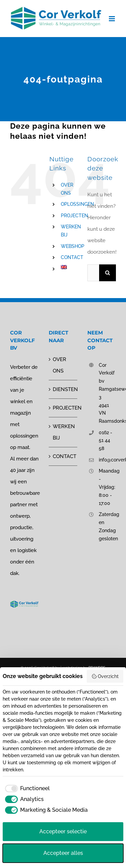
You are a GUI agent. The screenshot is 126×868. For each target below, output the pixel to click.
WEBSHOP (73, 246)
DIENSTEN (63, 389)
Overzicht (105, 676)
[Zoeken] (108, 273)
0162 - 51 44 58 (106, 441)
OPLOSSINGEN (77, 204)
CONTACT (72, 257)
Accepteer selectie (63, 831)
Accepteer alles (63, 853)
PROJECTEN (74, 216)
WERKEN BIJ (63, 432)
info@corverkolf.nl (107, 460)
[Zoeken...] (93, 273)
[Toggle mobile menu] (112, 19)
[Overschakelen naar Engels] (69, 267)
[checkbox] (26, 789)
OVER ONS (59, 365)
